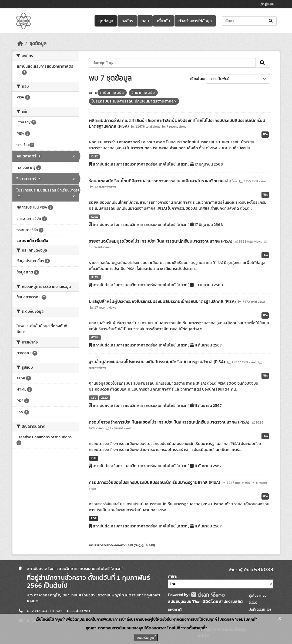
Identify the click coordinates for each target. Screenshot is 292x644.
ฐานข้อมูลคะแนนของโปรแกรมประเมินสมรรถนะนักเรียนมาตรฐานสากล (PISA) (157, 362)
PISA (265, 134)
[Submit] (271, 21)
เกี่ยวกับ (163, 21)
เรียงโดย (197, 79)
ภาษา (172, 577)
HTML (95, 277)
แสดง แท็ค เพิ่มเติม (32, 241)
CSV (94, 398)
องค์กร (127, 21)
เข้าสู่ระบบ (267, 4)
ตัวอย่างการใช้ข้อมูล (195, 21)
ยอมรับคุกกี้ (146, 638)
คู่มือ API (148, 545)
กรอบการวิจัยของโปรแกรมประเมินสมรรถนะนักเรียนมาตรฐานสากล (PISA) (155, 483)
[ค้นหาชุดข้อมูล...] (249, 21)
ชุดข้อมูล (106, 21)
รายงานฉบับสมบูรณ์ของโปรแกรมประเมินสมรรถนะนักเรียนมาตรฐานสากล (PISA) (161, 241)
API (130, 545)
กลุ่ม (145, 21)
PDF (94, 458)
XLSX (94, 156)
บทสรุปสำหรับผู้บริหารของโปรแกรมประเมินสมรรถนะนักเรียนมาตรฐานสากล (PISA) (163, 302)
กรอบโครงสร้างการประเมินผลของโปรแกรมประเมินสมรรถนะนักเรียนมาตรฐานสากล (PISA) (170, 422)
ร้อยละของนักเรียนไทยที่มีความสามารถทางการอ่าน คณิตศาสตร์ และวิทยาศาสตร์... (163, 181)
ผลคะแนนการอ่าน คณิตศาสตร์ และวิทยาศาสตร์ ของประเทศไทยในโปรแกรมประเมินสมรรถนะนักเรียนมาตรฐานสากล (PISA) (177, 123)
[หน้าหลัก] (20, 44)
